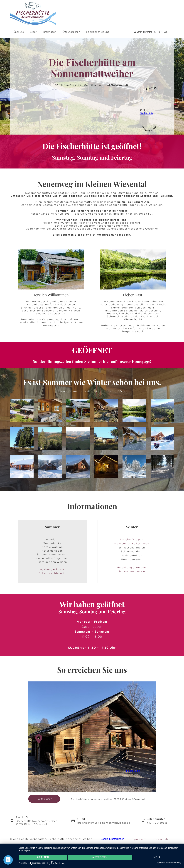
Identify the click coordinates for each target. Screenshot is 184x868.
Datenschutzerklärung (173, 863)
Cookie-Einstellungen (112, 839)
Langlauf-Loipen (132, 539)
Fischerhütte (147, 113)
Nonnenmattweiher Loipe (132, 543)
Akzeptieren (100, 857)
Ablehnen (43, 857)
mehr (157, 857)
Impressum (139, 839)
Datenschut (159, 839)
